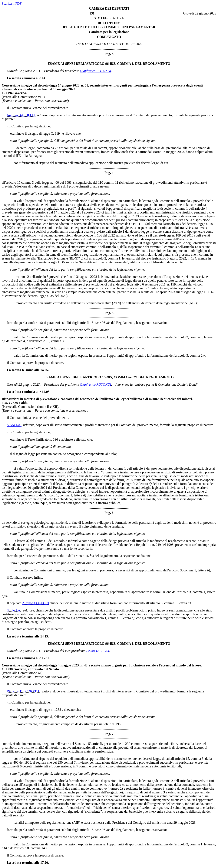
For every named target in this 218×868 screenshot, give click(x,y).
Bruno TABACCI (98, 651)
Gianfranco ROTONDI (95, 71)
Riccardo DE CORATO (23, 691)
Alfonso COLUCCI (36, 603)
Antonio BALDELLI (21, 115)
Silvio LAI (14, 425)
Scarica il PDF (12, 4)
